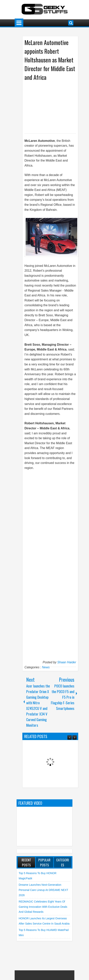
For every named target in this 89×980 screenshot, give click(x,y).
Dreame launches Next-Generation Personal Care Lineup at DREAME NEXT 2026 (43, 890)
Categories (63, 862)
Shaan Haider (67, 662)
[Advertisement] (57, 107)
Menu (19, 23)
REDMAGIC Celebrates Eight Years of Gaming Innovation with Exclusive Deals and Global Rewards (43, 907)
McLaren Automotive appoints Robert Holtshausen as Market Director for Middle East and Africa (50, 60)
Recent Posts (26, 862)
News (46, 667)
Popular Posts (44, 862)
